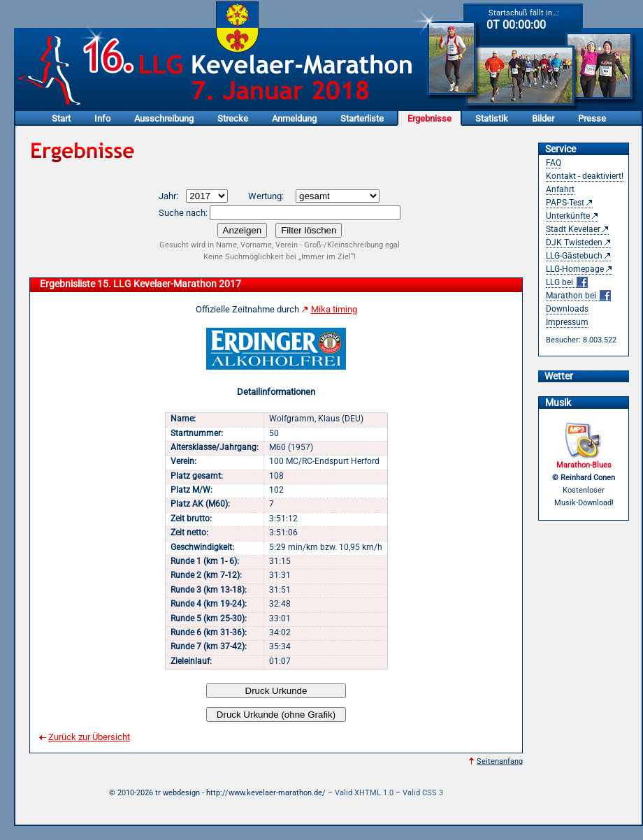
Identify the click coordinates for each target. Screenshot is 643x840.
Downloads (567, 309)
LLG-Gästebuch (574, 256)
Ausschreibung (164, 118)
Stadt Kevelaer (573, 229)
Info (102, 118)
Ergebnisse (429, 118)
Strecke (233, 118)
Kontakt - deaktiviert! (585, 176)
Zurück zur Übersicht (89, 737)
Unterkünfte (568, 216)
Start (61, 118)
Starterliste (362, 118)
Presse (592, 118)
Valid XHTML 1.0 (364, 793)
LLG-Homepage (575, 269)
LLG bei (567, 283)
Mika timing (334, 309)
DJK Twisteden (574, 242)
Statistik (492, 118)
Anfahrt (560, 189)
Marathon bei (578, 296)
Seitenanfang (500, 761)
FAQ (554, 163)
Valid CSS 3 (423, 793)
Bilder (543, 118)
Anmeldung (294, 118)
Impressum (567, 322)
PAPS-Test (565, 203)
